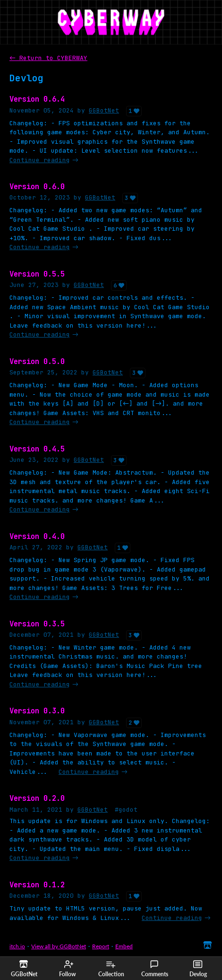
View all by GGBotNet (59, 946)
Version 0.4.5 (37, 449)
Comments (155, 969)
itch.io (17, 946)
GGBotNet (104, 110)
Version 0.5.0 (37, 361)
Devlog (198, 969)
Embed (124, 946)
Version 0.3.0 (37, 711)
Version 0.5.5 (37, 274)
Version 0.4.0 (37, 536)
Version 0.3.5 (37, 624)
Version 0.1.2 (37, 885)
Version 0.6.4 (37, 99)
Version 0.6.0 (37, 186)
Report (101, 946)
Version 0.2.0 (37, 798)
